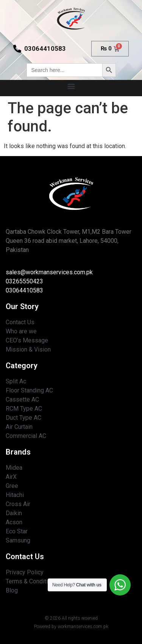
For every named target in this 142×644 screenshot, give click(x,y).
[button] (71, 86)
